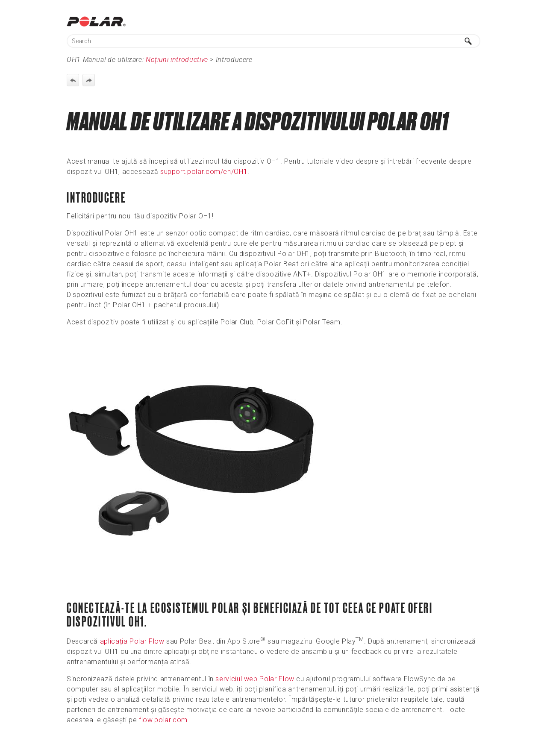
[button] (468, 41)
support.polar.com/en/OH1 (204, 172)
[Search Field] (273, 41)
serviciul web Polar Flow (255, 679)
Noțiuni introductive (177, 60)
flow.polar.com (163, 720)
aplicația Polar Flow (132, 641)
